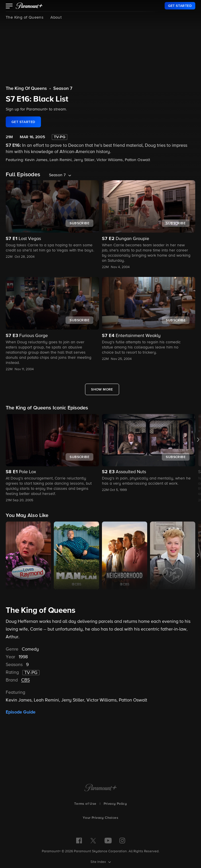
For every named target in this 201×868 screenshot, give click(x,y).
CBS (25, 680)
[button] (9, 7)
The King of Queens (25, 17)
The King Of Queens (26, 89)
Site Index (99, 862)
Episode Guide (21, 712)
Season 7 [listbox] (57, 175)
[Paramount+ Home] (101, 788)
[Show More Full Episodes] (102, 389)
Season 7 (63, 89)
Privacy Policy (115, 804)
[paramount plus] (29, 6)
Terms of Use (85, 804)
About (56, 17)
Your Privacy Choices (100, 818)
